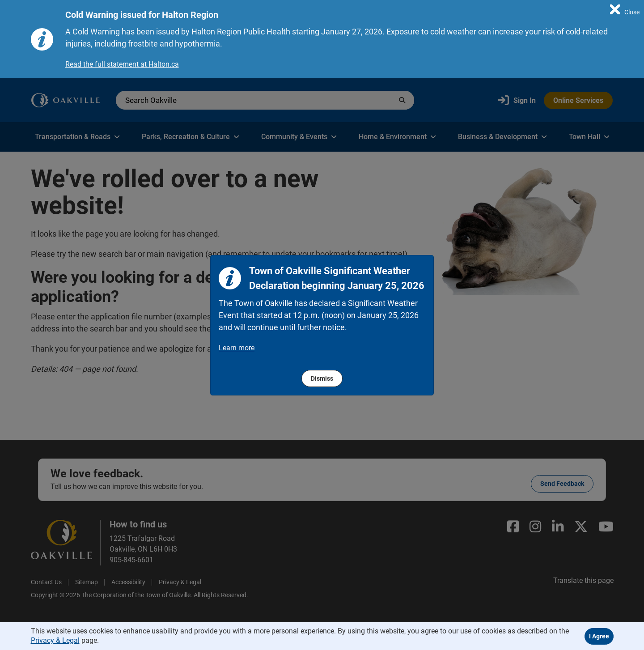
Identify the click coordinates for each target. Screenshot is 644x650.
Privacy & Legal (55, 640)
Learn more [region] (237, 348)
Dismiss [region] (322, 378)
